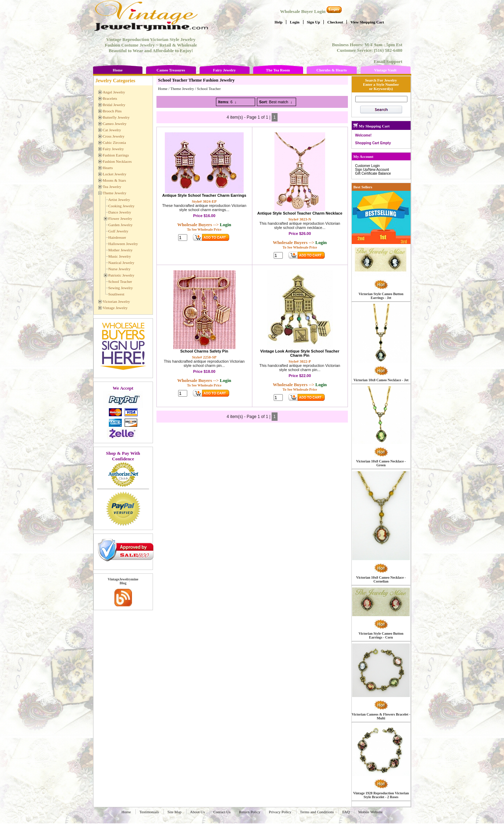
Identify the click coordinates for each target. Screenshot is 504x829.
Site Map (174, 812)
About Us (197, 812)
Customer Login (368, 166)
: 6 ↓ (227, 102)
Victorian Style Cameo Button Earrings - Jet (381, 296)
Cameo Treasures (171, 70)
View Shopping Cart (367, 22)
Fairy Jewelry (224, 70)
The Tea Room (278, 70)
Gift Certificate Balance (373, 173)
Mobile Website (370, 812)
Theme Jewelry (182, 89)
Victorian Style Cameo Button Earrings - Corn (381, 635)
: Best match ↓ (276, 102)
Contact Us (222, 812)
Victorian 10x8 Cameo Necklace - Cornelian (381, 579)
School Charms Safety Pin (204, 351)
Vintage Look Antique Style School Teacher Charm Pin (300, 353)
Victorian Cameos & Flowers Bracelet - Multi (381, 716)
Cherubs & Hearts (332, 70)
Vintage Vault (385, 70)
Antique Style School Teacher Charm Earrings (204, 195)
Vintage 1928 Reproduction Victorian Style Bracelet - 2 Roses (381, 795)
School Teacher (209, 89)
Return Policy (250, 812)
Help (279, 22)
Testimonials (149, 812)
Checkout (335, 22)
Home (118, 70)
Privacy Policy (280, 812)
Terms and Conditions (317, 812)
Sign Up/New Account (372, 170)
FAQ (346, 812)
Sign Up (314, 22)
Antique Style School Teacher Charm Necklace (300, 213)
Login (295, 22)
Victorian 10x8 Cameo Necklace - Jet (381, 380)
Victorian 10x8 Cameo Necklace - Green (381, 463)
